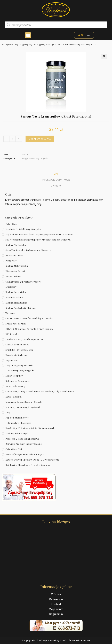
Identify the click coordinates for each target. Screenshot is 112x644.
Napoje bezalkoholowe (17, 418)
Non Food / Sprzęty (15, 386)
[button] (28, 35)
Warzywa (10, 313)
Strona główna (7, 44)
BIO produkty (13, 334)
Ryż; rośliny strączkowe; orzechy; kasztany (28, 465)
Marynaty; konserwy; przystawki (23, 407)
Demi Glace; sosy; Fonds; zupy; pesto (24, 339)
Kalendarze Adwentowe (18, 381)
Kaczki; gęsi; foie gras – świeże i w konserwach (30, 428)
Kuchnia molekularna (16, 303)
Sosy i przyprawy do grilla (25, 44)
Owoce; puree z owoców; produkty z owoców (29, 318)
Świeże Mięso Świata (16, 324)
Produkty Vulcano (14, 297)
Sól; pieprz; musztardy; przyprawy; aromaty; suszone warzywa (38, 240)
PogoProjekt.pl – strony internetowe (73, 640)
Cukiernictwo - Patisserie (18, 423)
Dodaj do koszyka (40, 139)
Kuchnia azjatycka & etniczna (21, 308)
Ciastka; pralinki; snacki (17, 344)
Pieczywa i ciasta (14, 255)
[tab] (56, 174)
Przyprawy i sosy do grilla (46, 44)
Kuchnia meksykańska (17, 266)
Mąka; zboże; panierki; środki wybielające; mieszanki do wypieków (39, 234)
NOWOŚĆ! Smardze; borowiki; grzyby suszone (29, 329)
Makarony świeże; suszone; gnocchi (24, 402)
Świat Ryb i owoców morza (19, 350)
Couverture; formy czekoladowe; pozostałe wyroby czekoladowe (40, 391)
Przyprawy (11, 261)
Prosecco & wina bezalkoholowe (22, 439)
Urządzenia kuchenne (17, 355)
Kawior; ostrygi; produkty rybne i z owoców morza (32, 460)
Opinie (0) (56, 186)
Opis (56, 174)
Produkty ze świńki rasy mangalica (23, 229)
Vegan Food (11, 360)
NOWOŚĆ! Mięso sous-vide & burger (25, 454)
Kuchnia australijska (16, 292)
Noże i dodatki (13, 276)
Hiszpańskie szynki (15, 271)
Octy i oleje (11, 224)
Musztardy (11, 287)
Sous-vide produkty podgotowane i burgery (28, 250)
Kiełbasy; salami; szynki (17, 433)
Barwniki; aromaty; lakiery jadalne (24, 444)
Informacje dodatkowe (56, 180)
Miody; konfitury (14, 376)
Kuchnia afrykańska (16, 245)
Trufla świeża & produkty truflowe (23, 282)
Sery (8, 412)
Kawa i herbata (13, 397)
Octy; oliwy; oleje (14, 449)
